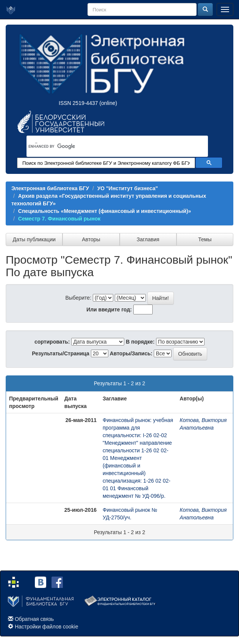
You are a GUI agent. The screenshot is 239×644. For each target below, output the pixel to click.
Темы (205, 239)
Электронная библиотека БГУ (50, 188)
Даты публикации (34, 239)
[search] (107, 147)
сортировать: (52, 342)
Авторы (91, 239)
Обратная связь (34, 619)
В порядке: (140, 342)
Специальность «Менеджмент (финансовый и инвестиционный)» (105, 211)
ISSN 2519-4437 (78, 103)
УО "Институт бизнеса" (128, 188)
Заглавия (148, 239)
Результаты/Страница (61, 353)
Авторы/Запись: (131, 353)
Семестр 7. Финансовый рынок (59, 219)
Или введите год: (109, 309)
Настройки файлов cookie (47, 627)
